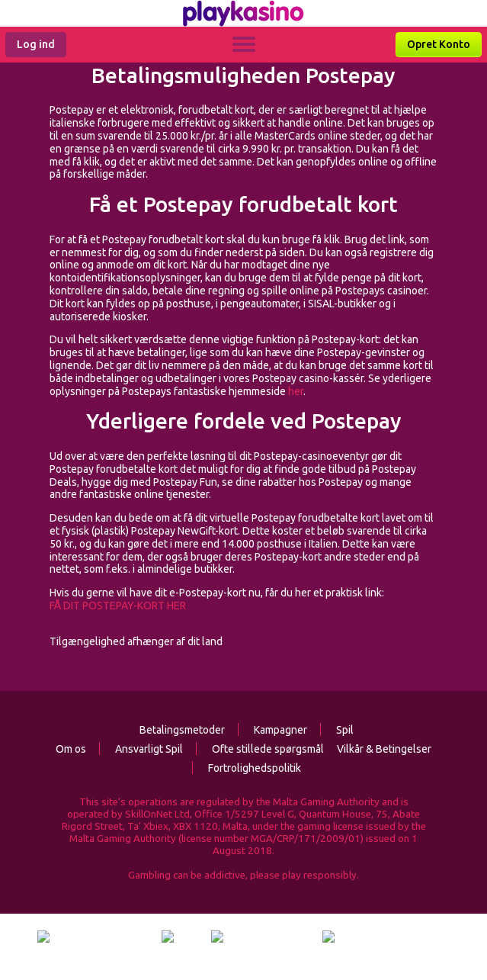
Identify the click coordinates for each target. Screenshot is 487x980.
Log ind (36, 44)
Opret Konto (439, 44)
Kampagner (272, 730)
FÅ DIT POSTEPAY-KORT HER (118, 606)
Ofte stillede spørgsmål (260, 749)
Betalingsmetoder (182, 730)
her (296, 391)
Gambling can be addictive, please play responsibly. (243, 875)
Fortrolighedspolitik (247, 768)
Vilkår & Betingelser (384, 749)
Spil (337, 730)
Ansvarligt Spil (141, 749)
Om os (71, 749)
